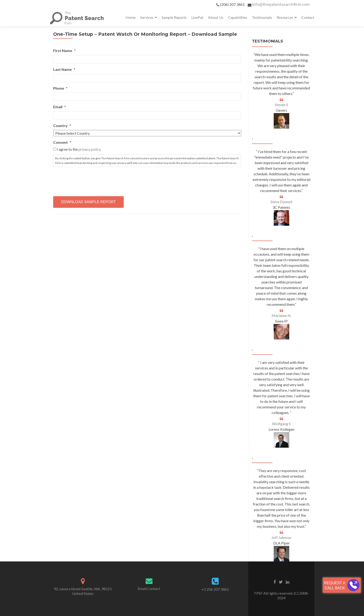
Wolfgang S (281, 424)
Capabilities (238, 17)
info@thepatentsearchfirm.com (281, 4)
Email (60, 107)
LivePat (197, 17)
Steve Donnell (281, 202)
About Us (216, 17)
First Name (64, 51)
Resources (285, 17)
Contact (308, 17)
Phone (60, 88)
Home (131, 17)
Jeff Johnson (281, 537)
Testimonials (262, 17)
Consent (62, 142)
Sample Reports (174, 17)
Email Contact (149, 588)
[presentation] (88, 180)
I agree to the (79, 149)
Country (62, 125)
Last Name (64, 69)
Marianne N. (281, 315)
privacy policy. (90, 149)
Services (147, 17)
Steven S (281, 105)
